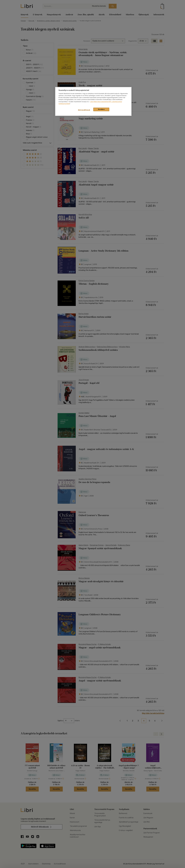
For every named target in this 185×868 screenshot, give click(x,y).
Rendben (101, 109)
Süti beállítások (84, 110)
